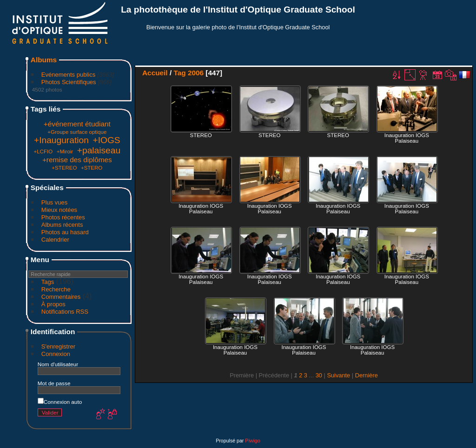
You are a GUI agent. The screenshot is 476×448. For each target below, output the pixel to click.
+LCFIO (43, 152)
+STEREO (64, 168)
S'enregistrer (58, 346)
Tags (48, 282)
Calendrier (55, 240)
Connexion (56, 354)
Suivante (338, 375)
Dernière (367, 375)
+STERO (92, 168)
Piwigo (252, 441)
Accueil (155, 73)
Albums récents (62, 225)
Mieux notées (59, 210)
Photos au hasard (65, 232)
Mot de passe (54, 383)
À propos (53, 304)
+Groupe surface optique (77, 132)
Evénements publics (68, 75)
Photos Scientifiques (69, 82)
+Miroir (65, 152)
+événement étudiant (77, 124)
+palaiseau (99, 150)
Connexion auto (60, 402)
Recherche (56, 289)
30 (319, 375)
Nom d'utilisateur (58, 364)
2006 (196, 73)
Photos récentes (63, 217)
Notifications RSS (65, 312)
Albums (44, 60)
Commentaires (61, 297)
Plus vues (54, 202)
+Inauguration (61, 140)
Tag (179, 73)
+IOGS (106, 140)
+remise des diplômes (77, 160)
